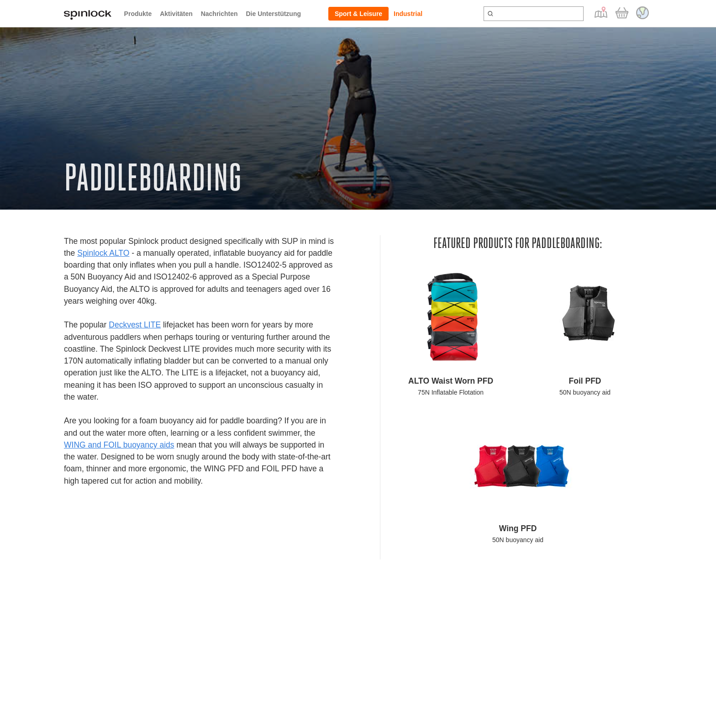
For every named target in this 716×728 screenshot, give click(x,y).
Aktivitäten (176, 14)
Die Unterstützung (273, 14)
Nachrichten (219, 14)
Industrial (408, 14)
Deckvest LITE (135, 325)
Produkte (138, 14)
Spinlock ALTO (103, 253)
